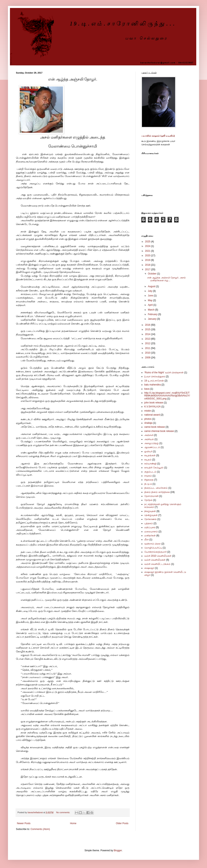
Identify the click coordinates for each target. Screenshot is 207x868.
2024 (148, 246)
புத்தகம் (149, 523)
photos (148, 419)
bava (147, 389)
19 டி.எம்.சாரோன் (154, 381)
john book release (154, 403)
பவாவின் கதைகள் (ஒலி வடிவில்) (158, 136)
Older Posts (122, 823)
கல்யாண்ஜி (150, 464)
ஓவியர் (148, 451)
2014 (148, 334)
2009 (148, 358)
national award (152, 415)
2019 (148, 260)
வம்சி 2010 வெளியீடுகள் (158, 556)
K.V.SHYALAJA (152, 407)
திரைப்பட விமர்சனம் (156, 488)
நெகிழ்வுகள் (151, 515)
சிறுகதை (149, 480)
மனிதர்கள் (150, 536)
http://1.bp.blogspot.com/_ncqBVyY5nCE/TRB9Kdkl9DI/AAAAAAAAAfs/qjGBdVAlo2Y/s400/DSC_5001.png (167, 396)
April (151, 305)
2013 (148, 339)
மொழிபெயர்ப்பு (153, 548)
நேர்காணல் (150, 519)
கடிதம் (148, 460)
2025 (148, 242)
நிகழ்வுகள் (150, 511)
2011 (148, 348)
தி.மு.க (148, 484)
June (151, 296)
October (152, 274)
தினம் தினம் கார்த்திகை (157, 492)
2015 (148, 329)
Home (73, 823)
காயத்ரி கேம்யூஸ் (154, 468)
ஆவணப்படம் (152, 447)
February (153, 314)
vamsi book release (155, 427)
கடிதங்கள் (150, 455)
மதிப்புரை (150, 527)
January (152, 319)
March (152, 310)
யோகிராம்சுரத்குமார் (155, 552)
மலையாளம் (151, 532)
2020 (148, 256)
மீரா (146, 540)
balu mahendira (153, 385)
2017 (148, 269)
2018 (148, 265)
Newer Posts (24, 823)
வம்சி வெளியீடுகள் (155, 560)
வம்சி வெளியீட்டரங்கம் (157, 564)
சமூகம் (148, 476)
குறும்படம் (150, 472)
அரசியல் (149, 439)
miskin (148, 411)
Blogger (118, 850)
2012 (148, 343)
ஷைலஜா (149, 568)
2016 (148, 325)
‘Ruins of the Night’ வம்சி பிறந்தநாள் (164, 373)
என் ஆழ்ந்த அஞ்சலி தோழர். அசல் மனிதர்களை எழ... (166, 279)
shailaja (148, 423)
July (150, 291)
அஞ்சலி (149, 435)
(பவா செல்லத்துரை (155, 376)
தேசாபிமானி (151, 496)
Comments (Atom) (40, 829)
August (152, 286)
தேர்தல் (148, 500)
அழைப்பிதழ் (151, 443)
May (150, 300)
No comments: (63, 812)
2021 (148, 251)
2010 (148, 353)
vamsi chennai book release (159, 431)
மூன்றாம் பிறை (152, 544)
